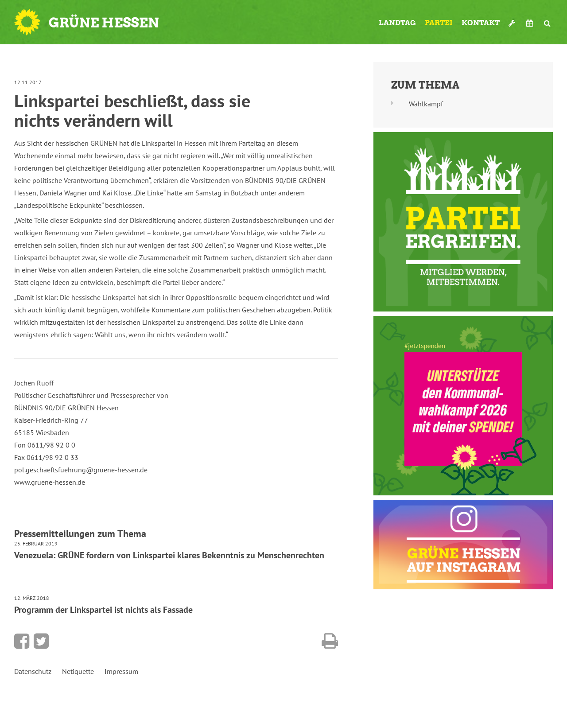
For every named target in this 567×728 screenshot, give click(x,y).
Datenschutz (33, 671)
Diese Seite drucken (330, 641)
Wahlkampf (426, 104)
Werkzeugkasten (513, 23)
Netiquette (78, 671)
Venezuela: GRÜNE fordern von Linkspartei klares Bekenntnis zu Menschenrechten (169, 555)
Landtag (397, 23)
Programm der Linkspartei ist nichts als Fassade (103, 610)
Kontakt (481, 23)
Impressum (121, 671)
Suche (547, 23)
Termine (531, 23)
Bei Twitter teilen (41, 641)
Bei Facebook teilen (22, 641)
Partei (439, 23)
